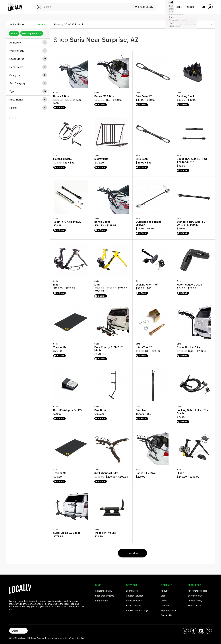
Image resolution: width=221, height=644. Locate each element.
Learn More (132, 591)
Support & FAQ (168, 610)
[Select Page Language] (18, 631)
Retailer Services (135, 596)
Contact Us (166, 615)
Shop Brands (102, 601)
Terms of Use (195, 606)
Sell (179, 7)
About (190, 7)
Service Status (195, 596)
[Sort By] (196, 24)
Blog (163, 596)
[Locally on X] (209, 631)
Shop (169, 7)
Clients (164, 601)
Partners (165, 606)
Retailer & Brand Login (137, 610)
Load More (133, 553)
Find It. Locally (142, 7)
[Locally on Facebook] (193, 631)
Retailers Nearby (104, 591)
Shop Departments (105, 596)
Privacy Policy (195, 601)
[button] (28, 43)
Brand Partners (134, 606)
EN (203, 7)
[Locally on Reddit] (186, 631)
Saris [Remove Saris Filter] (14, 33)
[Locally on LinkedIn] (201, 631)
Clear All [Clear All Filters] (42, 25)
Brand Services (134, 601)
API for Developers (198, 591)
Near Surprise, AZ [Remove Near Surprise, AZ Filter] (32, 33)
